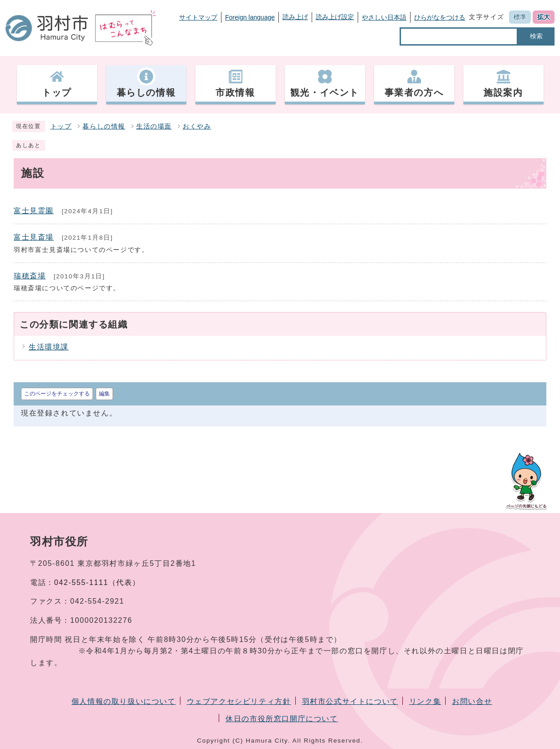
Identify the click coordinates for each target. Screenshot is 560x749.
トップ (61, 126)
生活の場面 (154, 126)
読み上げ (295, 17)
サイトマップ (198, 17)
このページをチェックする (57, 394)
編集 (104, 394)
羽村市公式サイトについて (350, 701)
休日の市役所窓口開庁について (282, 719)
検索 (536, 36)
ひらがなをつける (440, 17)
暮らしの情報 (104, 126)
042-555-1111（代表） (97, 582)
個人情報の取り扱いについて (124, 701)
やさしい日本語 (384, 17)
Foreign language (250, 17)
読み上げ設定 (335, 17)
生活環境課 (49, 347)
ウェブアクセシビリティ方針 (239, 701)
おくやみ (197, 126)
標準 (520, 17)
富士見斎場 (34, 237)
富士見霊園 (34, 211)
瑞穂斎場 (30, 276)
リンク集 (425, 701)
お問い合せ (472, 701)
